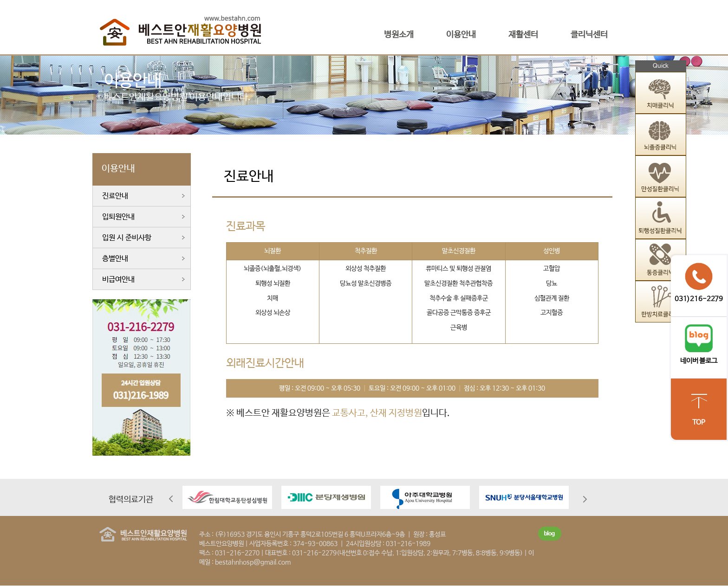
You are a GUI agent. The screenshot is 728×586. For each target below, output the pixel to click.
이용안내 (461, 35)
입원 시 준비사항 (127, 238)
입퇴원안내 (118, 217)
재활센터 (523, 35)
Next (585, 499)
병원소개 (399, 35)
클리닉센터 (589, 35)
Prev (171, 499)
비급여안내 (118, 280)
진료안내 (115, 196)
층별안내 (115, 259)
